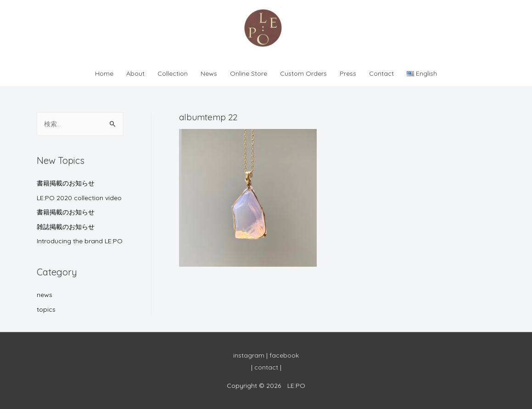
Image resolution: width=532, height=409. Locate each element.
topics (46, 309)
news (45, 295)
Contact (381, 73)
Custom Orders (303, 73)
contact (266, 367)
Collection (173, 73)
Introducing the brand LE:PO (80, 241)
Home (104, 73)
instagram (249, 355)
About (135, 73)
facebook (284, 355)
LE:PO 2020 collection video (79, 198)
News (209, 73)
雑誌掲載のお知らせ (66, 227)
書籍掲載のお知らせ (66, 183)
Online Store (249, 73)
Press (348, 73)
